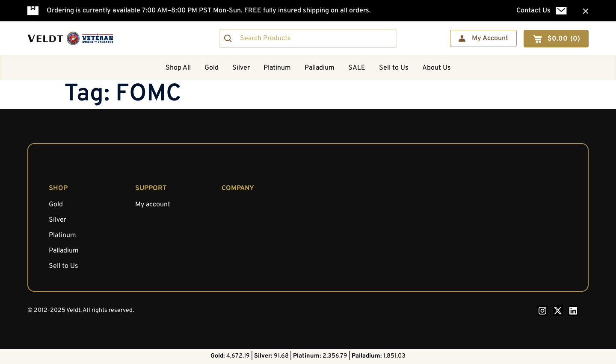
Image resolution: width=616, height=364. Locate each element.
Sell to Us (394, 68)
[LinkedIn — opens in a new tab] (573, 311)
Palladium (320, 68)
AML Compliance (247, 235)
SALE (357, 68)
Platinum (277, 68)
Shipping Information (254, 251)
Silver (241, 68)
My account (153, 205)
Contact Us (533, 11)
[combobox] (308, 38)
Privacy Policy (243, 266)
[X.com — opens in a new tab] (558, 311)
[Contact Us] (561, 11)
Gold (212, 68)
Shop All (178, 68)
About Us (437, 68)
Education (237, 220)
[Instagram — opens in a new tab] (542, 311)
